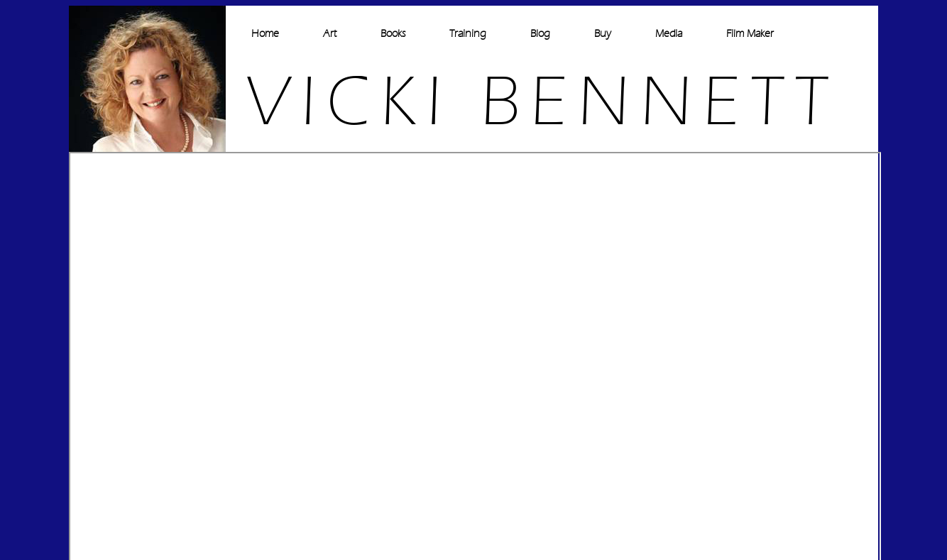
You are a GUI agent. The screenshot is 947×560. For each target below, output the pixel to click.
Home (265, 34)
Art (330, 34)
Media (669, 34)
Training (468, 34)
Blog (540, 34)
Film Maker (750, 34)
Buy (603, 34)
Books (393, 34)
